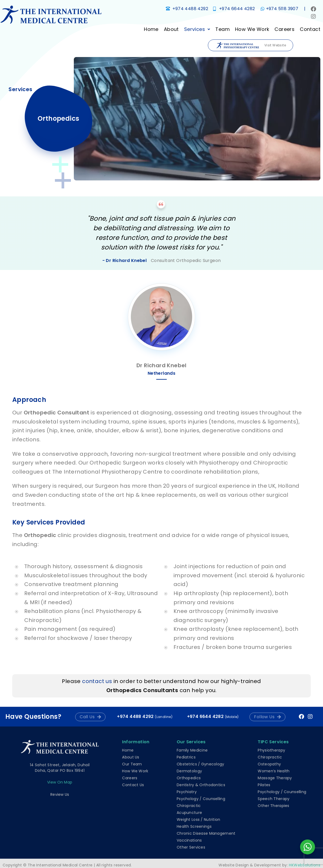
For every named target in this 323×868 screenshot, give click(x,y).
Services (195, 29)
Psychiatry (187, 792)
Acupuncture (189, 813)
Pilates (264, 785)
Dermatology (189, 771)
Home (149, 29)
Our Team (132, 764)
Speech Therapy (274, 799)
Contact (308, 29)
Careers (282, 29)
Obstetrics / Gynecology (200, 764)
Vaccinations (189, 840)
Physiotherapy (271, 750)
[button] (195, 29)
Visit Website (251, 45)
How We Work (250, 29)
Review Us (60, 794)
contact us (97, 681)
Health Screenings (194, 826)
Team (220, 29)
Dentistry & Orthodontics (201, 785)
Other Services (191, 847)
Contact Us (133, 785)
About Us (131, 757)
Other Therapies (273, 806)
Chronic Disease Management (206, 833)
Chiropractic (189, 806)
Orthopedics (189, 778)
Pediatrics (186, 757)
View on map (60, 782)
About (169, 29)
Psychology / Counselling (201, 799)
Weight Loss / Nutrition (198, 819)
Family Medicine (192, 750)
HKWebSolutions (305, 865)
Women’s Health (274, 771)
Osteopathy (269, 764)
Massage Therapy (275, 778)
